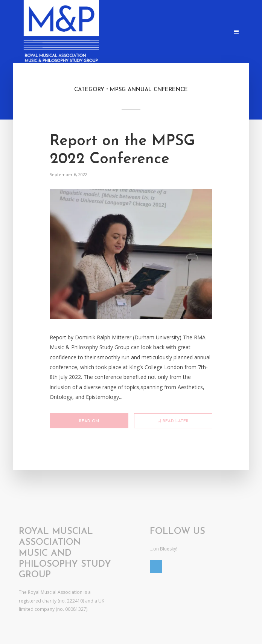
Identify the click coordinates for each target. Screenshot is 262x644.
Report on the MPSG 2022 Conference (122, 150)
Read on (89, 421)
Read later (173, 421)
